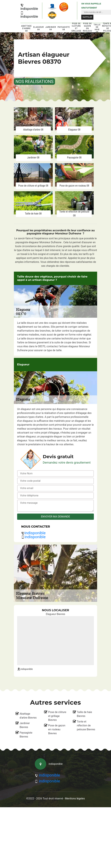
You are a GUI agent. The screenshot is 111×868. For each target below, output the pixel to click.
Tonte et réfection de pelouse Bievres (86, 725)
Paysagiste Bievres (26, 735)
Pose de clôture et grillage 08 (76, 28)
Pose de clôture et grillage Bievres (57, 716)
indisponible (29, 7)
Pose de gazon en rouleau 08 (87, 28)
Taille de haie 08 (97, 28)
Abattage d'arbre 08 (26, 28)
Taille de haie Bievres (84, 714)
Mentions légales (75, 798)
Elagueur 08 (39, 28)
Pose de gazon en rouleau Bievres (57, 729)
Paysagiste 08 (64, 28)
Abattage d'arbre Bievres (28, 716)
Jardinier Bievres (25, 725)
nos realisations (34, 82)
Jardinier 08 (51, 28)
